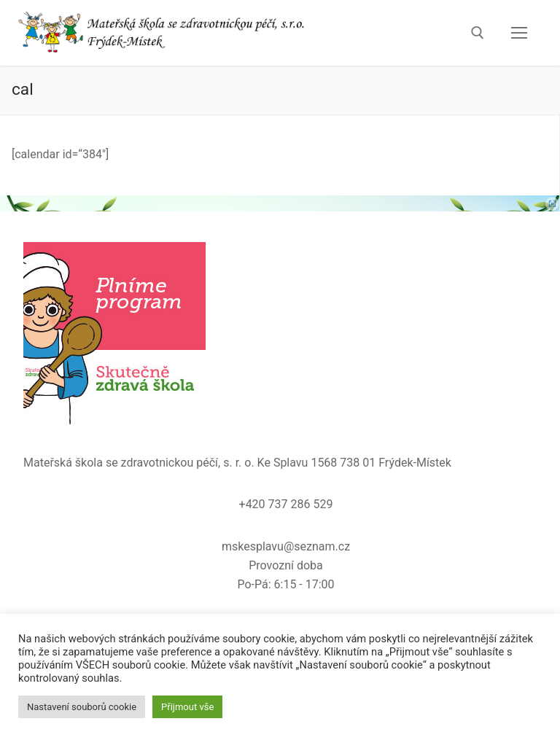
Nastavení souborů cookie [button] (82, 707)
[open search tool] (478, 33)
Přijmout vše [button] (187, 707)
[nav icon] (519, 33)
